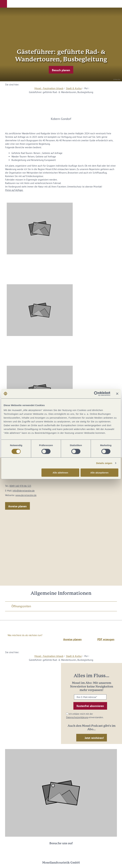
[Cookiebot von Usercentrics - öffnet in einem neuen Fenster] (96, 394)
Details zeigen (104, 463)
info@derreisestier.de (24, 491)
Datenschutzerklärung (77, 717)
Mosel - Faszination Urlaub (49, 88)
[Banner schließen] (117, 394)
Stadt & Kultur (74, 88)
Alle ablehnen (60, 473)
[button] (3, 4)
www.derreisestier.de (26, 495)
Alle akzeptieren (99, 473)
